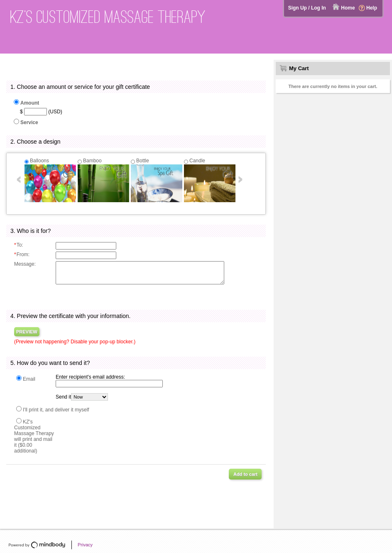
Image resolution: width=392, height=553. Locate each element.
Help (372, 8)
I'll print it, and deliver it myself (56, 410)
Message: (25, 264)
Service (29, 122)
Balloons (39, 161)
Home (348, 8)
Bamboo (92, 161)
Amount (30, 103)
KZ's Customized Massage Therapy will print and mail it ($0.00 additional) (34, 436)
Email (29, 379)
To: (19, 245)
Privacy (85, 545)
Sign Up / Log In (307, 8)
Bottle (143, 161)
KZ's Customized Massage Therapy (108, 17)
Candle (197, 161)
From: (22, 254)
